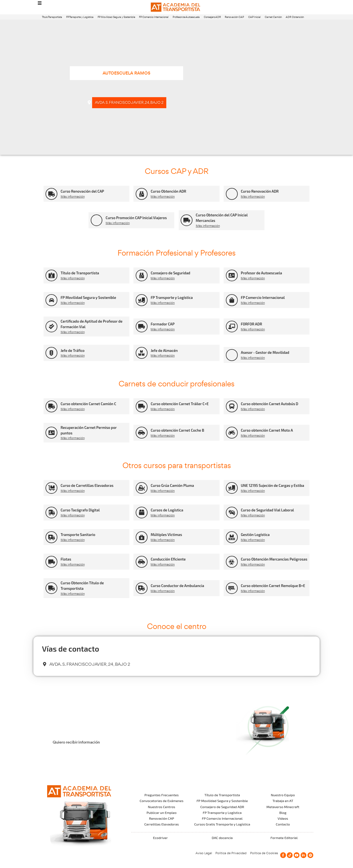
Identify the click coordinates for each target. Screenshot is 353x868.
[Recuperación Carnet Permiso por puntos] (51, 433)
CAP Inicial (254, 17)
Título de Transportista (80, 273)
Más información (73, 197)
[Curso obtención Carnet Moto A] (232, 433)
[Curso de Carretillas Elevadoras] (51, 488)
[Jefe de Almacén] (142, 353)
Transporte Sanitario (78, 535)
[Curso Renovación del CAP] (51, 194)
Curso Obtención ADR (168, 191)
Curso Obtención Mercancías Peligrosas (274, 559)
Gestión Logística (255, 535)
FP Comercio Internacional (154, 17)
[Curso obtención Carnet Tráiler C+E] (142, 406)
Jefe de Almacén (164, 351)
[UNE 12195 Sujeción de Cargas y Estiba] (232, 488)
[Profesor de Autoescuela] (232, 276)
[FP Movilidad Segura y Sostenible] (51, 300)
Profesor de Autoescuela (186, 17)
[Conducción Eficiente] (142, 562)
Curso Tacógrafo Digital (80, 510)
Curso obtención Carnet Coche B (177, 430)
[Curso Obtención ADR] (142, 194)
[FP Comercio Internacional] (232, 300)
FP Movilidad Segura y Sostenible (116, 17)
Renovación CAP (234, 17)
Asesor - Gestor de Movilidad (265, 352)
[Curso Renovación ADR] (232, 194)
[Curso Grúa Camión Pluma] (142, 488)
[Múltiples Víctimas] (142, 537)
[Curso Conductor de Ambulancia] (142, 588)
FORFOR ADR (251, 324)
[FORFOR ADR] (232, 327)
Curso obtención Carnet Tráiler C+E (180, 404)
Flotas (66, 559)
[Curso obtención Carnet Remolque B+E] (232, 588)
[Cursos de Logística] (142, 513)
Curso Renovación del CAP (82, 191)
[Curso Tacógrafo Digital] (51, 513)
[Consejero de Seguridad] (142, 276)
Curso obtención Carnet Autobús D (269, 404)
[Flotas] (51, 562)
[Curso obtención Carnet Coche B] (142, 433)
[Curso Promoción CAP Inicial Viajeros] (97, 220)
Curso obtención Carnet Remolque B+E (273, 586)
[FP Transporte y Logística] (142, 300)
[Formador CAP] (142, 327)
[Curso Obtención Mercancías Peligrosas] (232, 562)
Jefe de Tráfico (73, 351)
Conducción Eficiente (168, 559)
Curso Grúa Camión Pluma (172, 485)
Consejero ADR (212, 17)
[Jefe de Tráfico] (51, 353)
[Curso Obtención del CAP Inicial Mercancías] (187, 220)
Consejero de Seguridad (170, 273)
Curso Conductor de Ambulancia (177, 586)
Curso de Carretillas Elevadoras (87, 485)
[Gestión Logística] (232, 537)
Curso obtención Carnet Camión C (89, 404)
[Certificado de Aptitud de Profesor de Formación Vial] (51, 327)
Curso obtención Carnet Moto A (267, 430)
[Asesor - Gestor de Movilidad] (232, 355)
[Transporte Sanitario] (51, 537)
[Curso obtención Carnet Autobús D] (232, 406)
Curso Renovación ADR (260, 191)
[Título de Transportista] (51, 276)
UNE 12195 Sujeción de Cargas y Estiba (272, 485)
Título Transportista (52, 17)
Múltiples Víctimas (166, 535)
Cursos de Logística (167, 510)
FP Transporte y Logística (80, 17)
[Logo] (176, 7)
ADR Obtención (295, 17)
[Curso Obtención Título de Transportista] (51, 588)
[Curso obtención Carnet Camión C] (51, 406)
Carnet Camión (273, 17)
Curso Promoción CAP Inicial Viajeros (136, 218)
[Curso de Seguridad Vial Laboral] (232, 513)
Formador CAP (163, 324)
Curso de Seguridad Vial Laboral (267, 510)
